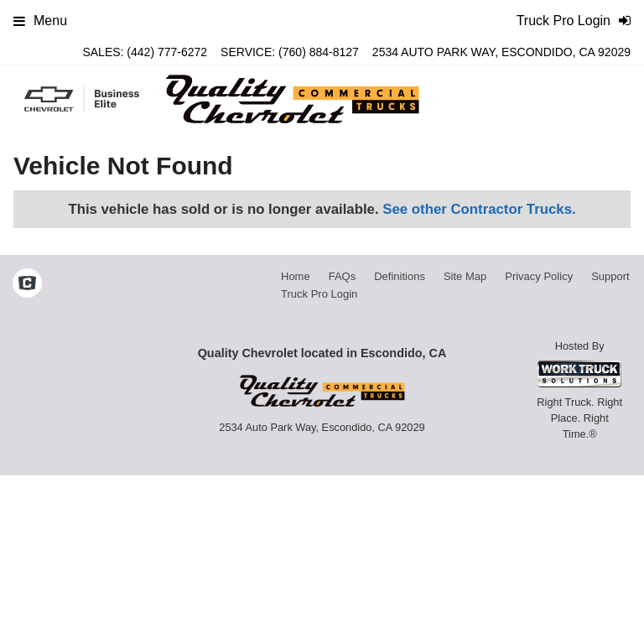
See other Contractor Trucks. (479, 209)
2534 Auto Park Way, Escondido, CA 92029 (501, 52)
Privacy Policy (539, 276)
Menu (40, 21)
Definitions (400, 276)
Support (610, 276)
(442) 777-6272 (167, 52)
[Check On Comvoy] (27, 285)
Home (296, 276)
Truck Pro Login (319, 294)
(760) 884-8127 (319, 52)
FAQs (343, 276)
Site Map (465, 276)
